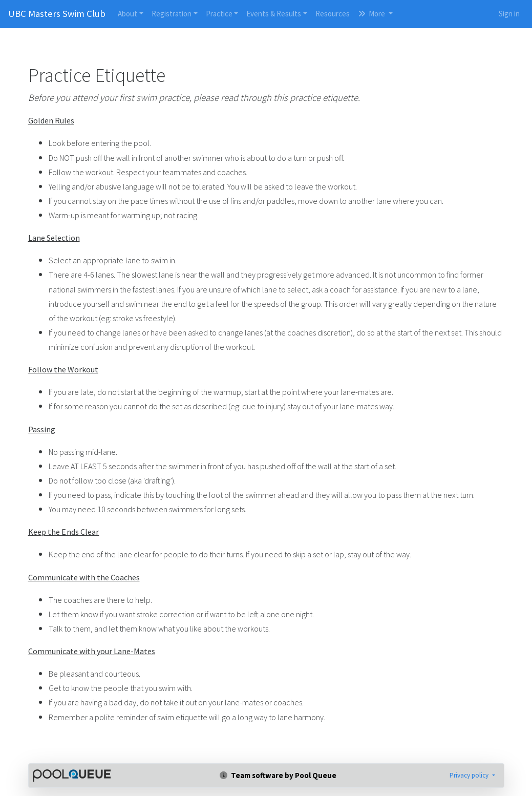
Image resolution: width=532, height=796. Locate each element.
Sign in (509, 14)
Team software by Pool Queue (278, 775)
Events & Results (274, 14)
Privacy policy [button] (470, 775)
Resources (333, 14)
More (372, 14)
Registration (172, 14)
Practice (219, 14)
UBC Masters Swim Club (57, 14)
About (127, 14)
